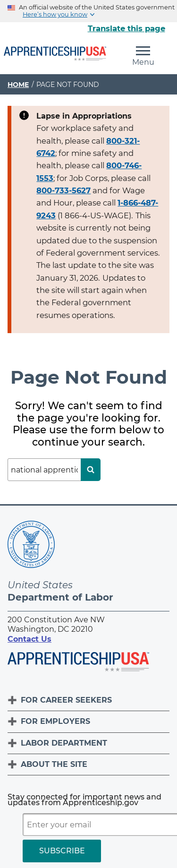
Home (18, 85)
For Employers (55, 721)
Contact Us (29, 639)
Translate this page (126, 28)
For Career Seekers (66, 700)
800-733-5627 (63, 190)
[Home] (55, 54)
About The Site (54, 764)
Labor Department (64, 743)
